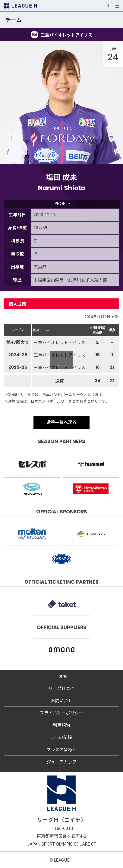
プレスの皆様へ (62, 749)
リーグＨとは (61, 688)
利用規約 (61, 725)
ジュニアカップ (62, 762)
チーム (14, 20)
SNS (108, 6)
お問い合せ (62, 700)
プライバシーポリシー (61, 713)
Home (61, 676)
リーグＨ (20, 6)
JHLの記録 (62, 737)
